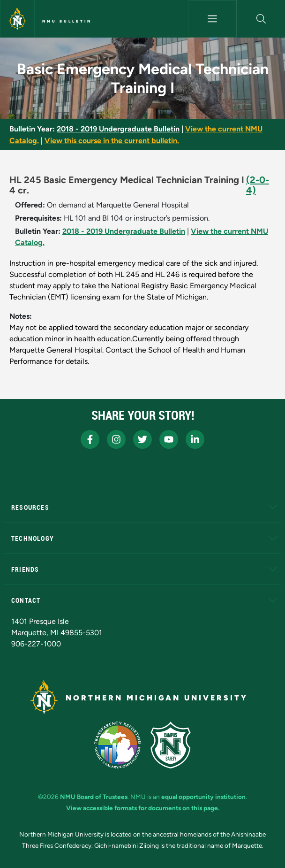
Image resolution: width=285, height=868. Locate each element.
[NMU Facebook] (90, 439)
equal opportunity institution (203, 797)
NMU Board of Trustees (94, 797)
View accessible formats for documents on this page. (143, 808)
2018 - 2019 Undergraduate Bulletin (118, 129)
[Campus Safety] (171, 745)
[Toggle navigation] (212, 19)
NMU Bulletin (67, 21)
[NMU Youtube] (169, 439)
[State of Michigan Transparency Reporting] (118, 745)
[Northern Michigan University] (17, 19)
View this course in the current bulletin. (112, 141)
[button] (261, 19)
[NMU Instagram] (116, 439)
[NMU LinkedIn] (195, 439)
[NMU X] (142, 439)
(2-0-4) (258, 185)
